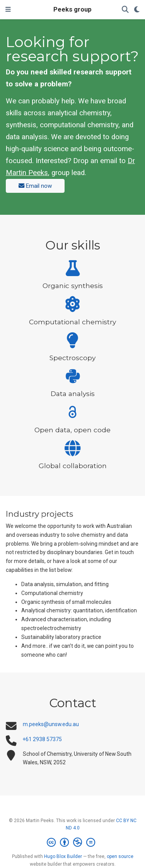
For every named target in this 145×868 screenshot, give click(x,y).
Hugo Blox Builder (63, 856)
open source (120, 856)
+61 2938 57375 (42, 739)
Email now (35, 186)
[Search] (125, 10)
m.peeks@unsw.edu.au (51, 724)
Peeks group (72, 9)
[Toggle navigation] (8, 10)
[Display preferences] (137, 10)
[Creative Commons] (72, 843)
